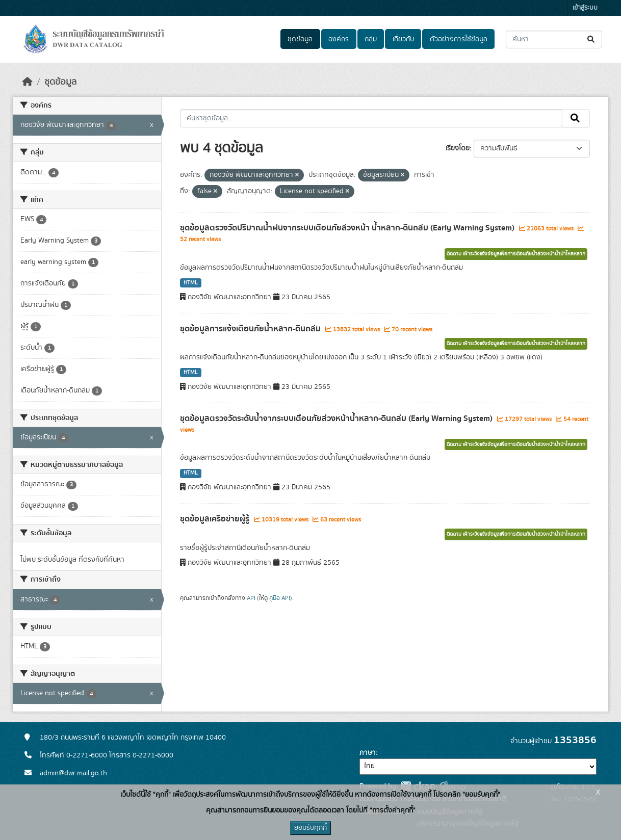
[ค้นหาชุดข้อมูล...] (554, 40)
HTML (191, 283)
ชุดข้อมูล (300, 39)
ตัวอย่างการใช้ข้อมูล (459, 39)
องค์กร (339, 39)
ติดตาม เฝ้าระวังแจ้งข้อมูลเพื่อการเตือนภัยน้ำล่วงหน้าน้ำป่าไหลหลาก (516, 254)
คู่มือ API (280, 598)
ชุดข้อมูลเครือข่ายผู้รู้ (216, 519)
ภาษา (368, 753)
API (251, 598)
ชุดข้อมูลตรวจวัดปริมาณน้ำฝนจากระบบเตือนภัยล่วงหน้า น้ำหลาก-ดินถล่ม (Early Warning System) (348, 228)
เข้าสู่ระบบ (585, 8)
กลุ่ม (371, 39)
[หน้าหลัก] (28, 82)
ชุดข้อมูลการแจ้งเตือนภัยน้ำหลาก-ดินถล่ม (251, 329)
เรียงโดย (458, 148)
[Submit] (592, 40)
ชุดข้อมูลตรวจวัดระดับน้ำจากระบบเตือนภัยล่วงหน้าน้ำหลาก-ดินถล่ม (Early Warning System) (337, 418)
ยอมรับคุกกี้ (310, 828)
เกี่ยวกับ (403, 39)
